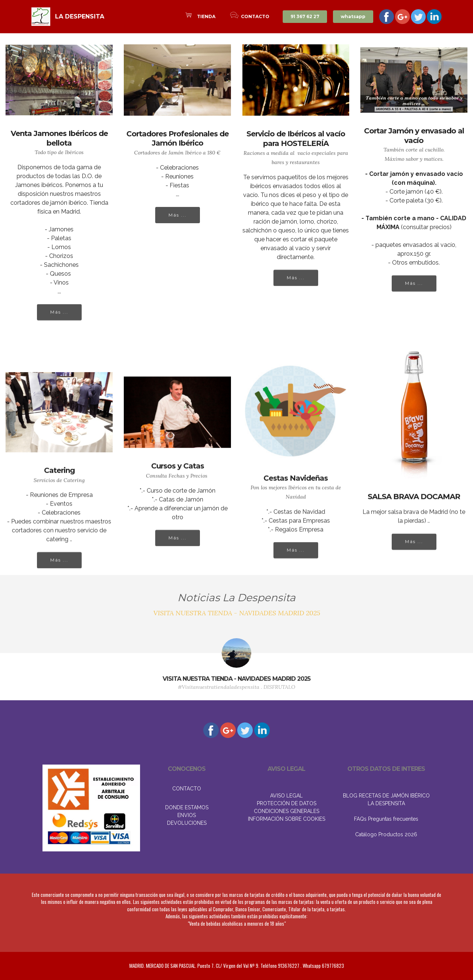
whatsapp (353, 16)
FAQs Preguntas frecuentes (386, 862)
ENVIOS (187, 852)
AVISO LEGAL (286, 830)
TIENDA (201, 16)
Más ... (59, 322)
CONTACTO (250, 16)
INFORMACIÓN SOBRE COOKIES (287, 854)
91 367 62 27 (305, 16)
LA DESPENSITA (80, 16)
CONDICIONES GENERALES (287, 846)
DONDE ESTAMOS (187, 844)
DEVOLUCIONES (187, 860)
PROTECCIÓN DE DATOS (287, 838)
